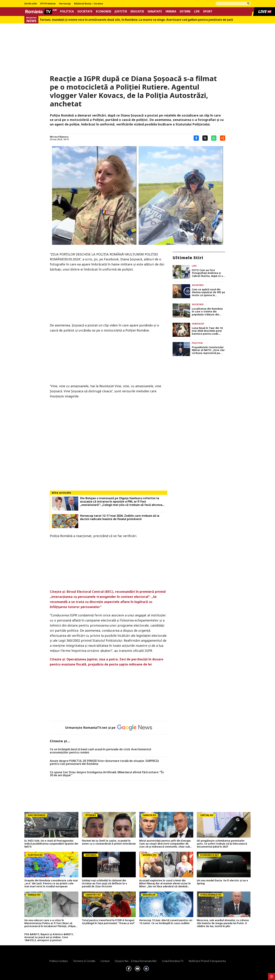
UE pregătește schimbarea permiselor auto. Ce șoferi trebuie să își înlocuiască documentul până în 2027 (222, 844)
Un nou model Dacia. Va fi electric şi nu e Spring (222, 882)
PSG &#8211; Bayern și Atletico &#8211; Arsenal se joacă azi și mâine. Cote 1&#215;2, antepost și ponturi (49, 937)
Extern (185, 11)
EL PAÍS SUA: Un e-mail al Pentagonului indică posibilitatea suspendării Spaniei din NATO (51, 844)
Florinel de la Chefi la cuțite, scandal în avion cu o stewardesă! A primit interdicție (109, 842)
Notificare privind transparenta (207, 961)
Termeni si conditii (84, 961)
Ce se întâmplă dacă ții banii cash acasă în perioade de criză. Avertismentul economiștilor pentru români (100, 751)
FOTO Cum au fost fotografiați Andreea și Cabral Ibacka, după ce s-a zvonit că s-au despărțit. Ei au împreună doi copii (208, 273)
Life (197, 11)
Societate (85, 11)
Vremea (171, 11)
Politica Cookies (59, 961)
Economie (104, 11)
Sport (208, 11)
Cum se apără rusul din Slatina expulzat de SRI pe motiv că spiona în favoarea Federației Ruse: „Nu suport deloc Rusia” (208, 292)
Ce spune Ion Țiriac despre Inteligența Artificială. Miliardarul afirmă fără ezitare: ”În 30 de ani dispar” (107, 774)
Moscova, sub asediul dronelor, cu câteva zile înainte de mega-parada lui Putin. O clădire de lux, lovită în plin (223, 923)
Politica (67, 11)
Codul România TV (173, 961)
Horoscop (65, 4)
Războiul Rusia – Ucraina (89, 4)
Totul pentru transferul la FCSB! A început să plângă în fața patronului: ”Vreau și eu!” (108, 922)
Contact (105, 961)
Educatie (137, 11)
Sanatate (155, 11)
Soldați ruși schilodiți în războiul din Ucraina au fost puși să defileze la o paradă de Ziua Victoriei (104, 883)
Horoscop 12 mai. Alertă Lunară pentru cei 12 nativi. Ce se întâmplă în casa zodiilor (166, 922)
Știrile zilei (31, 4)
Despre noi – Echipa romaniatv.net (136, 961)
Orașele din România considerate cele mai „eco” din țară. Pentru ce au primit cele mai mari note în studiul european (51, 883)
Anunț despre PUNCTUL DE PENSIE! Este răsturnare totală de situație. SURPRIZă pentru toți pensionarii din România (104, 762)
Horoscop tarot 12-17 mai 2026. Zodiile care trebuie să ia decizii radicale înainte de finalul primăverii (120, 517)
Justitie (121, 11)
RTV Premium (48, 4)
